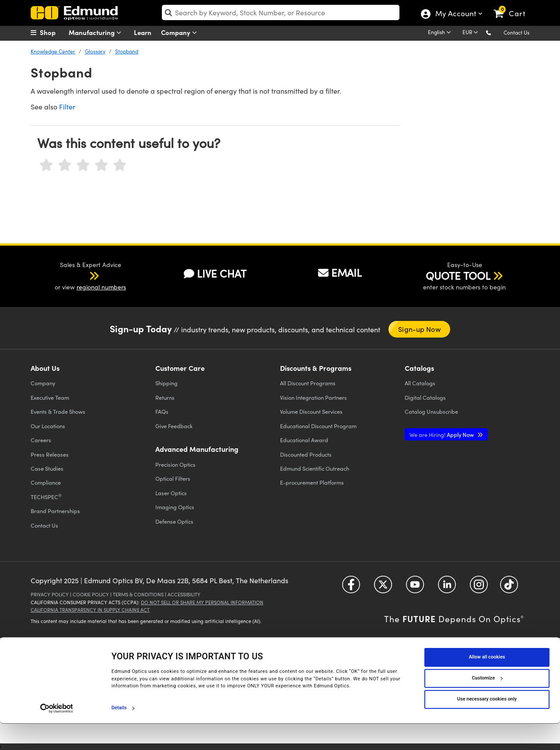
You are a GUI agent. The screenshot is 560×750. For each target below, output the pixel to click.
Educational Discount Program (318, 426)
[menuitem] (52, 32)
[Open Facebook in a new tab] (351, 588)
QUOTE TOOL (458, 275)
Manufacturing (97, 33)
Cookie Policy (91, 594)
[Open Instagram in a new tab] (479, 588)
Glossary (95, 51)
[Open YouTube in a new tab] (415, 588)
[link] (513, 7)
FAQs (162, 411)
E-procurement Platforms (312, 482)
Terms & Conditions (138, 594)
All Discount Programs (308, 383)
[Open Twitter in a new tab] (383, 588)
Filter (67, 107)
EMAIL (340, 272)
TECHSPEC (46, 496)
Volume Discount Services (311, 411)
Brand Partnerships (55, 511)
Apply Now (442, 435)
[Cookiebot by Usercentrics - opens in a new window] (57, 734)
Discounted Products (306, 454)
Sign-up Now (419, 329)
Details (119, 734)
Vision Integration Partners (313, 397)
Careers (41, 440)
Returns (165, 397)
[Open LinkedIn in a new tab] (447, 588)
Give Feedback (174, 426)
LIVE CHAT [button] (215, 273)
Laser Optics (171, 493)
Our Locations (48, 426)
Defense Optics (174, 521)
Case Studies (47, 468)
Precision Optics (175, 464)
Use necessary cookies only (487, 725)
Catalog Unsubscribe (431, 411)
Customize (487, 704)
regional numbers (101, 287)
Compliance (46, 482)
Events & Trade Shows (58, 411)
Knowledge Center (53, 51)
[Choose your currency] (472, 33)
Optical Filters (173, 478)
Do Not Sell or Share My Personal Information (202, 602)
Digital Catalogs (425, 397)
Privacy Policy (50, 594)
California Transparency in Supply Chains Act (90, 610)
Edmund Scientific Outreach (315, 468)
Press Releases (50, 454)
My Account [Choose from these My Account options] (455, 14)
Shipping (166, 383)
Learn (143, 32)
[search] (281, 12)
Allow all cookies (487, 683)
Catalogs (420, 383)
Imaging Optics (175, 507)
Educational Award (304, 440)
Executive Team (50, 397)
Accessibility (184, 594)
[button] (495, 32)
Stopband (127, 51)
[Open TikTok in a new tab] (509, 588)
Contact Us (516, 32)
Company (181, 33)
